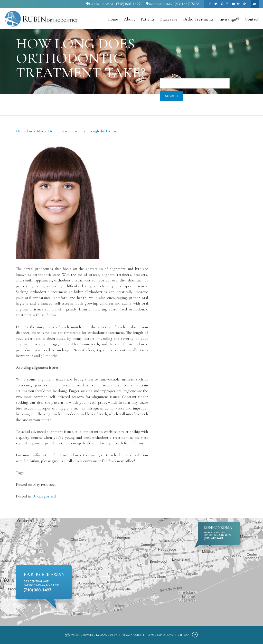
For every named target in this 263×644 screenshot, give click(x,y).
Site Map (183, 635)
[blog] (244, 4)
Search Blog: (170, 76)
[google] (222, 4)
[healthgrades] (238, 4)
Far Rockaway (100, 4)
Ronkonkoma (159, 4)
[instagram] (227, 4)
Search (171, 96)
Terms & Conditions (159, 635)
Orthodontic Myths (31, 131)
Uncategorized (44, 496)
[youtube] (233, 4)
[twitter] (216, 4)
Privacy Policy (131, 635)
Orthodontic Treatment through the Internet (83, 131)
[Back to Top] (195, 635)
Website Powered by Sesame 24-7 (91, 635)
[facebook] (210, 4)
